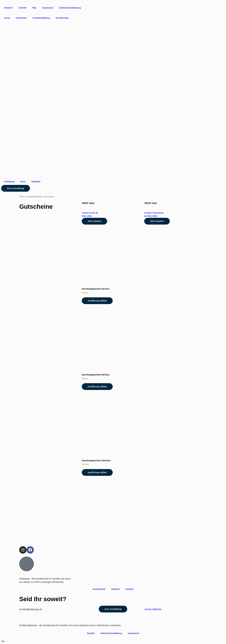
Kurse (7, 18)
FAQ (34, 8)
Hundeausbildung (41, 18)
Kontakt (22, 8)
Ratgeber (36, 182)
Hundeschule (62, 18)
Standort (8, 8)
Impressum (48, 8)
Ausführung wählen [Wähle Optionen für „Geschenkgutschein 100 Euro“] (97, 472)
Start (21, 197)
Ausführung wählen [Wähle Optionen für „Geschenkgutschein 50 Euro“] (97, 387)
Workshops (21, 18)
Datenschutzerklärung (70, 8)
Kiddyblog (9, 182)
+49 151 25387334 (153, 609)
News (23, 182)
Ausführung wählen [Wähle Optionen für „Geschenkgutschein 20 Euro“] (97, 301)
